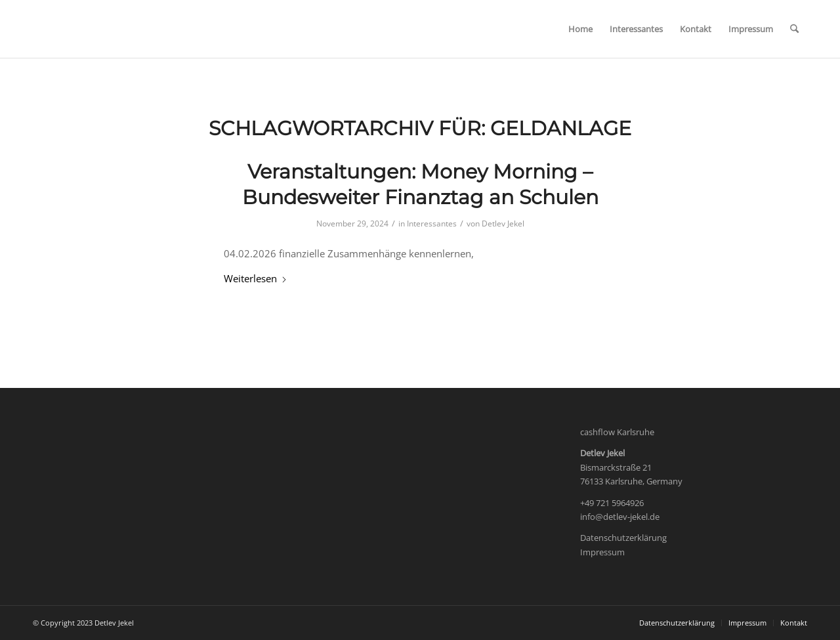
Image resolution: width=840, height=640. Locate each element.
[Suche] (794, 29)
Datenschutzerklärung (623, 538)
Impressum (602, 552)
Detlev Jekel (503, 224)
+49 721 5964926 (612, 503)
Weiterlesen (256, 278)
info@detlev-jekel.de (620, 517)
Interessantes (432, 224)
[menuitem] (580, 29)
